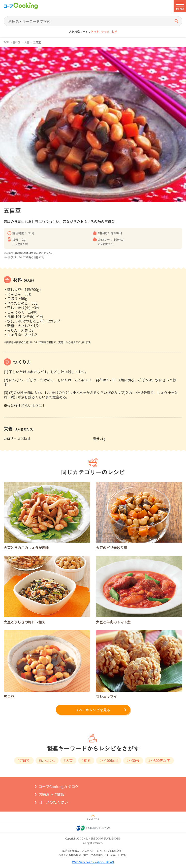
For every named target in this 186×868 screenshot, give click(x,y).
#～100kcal (108, 761)
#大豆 (68, 761)
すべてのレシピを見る (93, 710)
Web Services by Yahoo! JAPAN (93, 862)
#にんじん (47, 761)
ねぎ (114, 32)
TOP (6, 42)
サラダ (105, 32)
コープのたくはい (53, 802)
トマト (95, 32)
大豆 (27, 42)
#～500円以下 (159, 761)
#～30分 (133, 761)
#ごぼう (24, 761)
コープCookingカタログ (59, 786)
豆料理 (16, 42)
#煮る (86, 761)
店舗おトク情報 (51, 794)
